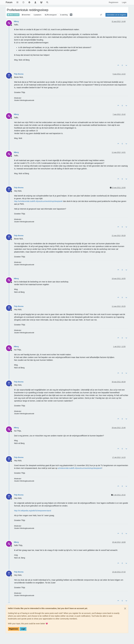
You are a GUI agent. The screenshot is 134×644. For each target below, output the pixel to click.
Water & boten (13, 15)
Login (23, 629)
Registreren (14, 629)
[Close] (125, 608)
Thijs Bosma (19, 74)
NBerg (16, 21)
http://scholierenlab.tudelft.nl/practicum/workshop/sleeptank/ (38, 201)
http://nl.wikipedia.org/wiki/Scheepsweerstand (33, 511)
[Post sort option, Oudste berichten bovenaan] (101, 15)
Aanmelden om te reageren (116, 15)
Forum (9, 2)
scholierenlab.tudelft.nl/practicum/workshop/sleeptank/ (80, 468)
